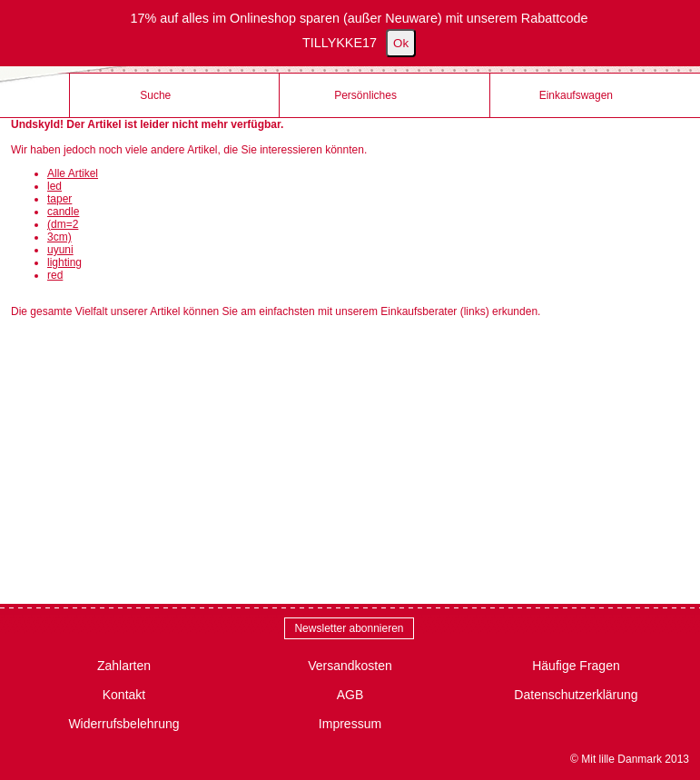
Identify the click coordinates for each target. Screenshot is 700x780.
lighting (64, 262)
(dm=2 (63, 224)
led (54, 186)
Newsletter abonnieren (349, 628)
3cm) (59, 237)
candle (63, 212)
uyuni (60, 250)
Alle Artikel (73, 173)
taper (59, 199)
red (55, 275)
